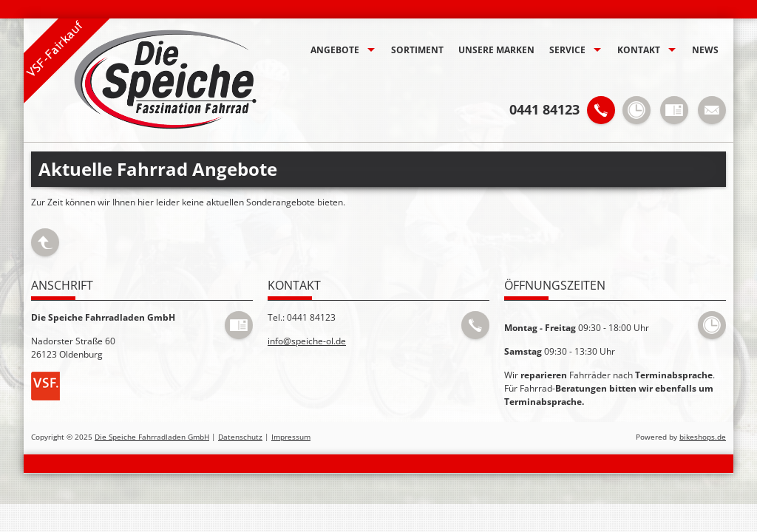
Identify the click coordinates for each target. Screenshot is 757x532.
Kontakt (639, 50)
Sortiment (417, 50)
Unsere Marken (496, 50)
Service (567, 50)
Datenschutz (240, 437)
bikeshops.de (703, 437)
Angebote (335, 50)
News (705, 50)
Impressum (291, 437)
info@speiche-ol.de (307, 341)
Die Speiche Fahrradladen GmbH (152, 437)
